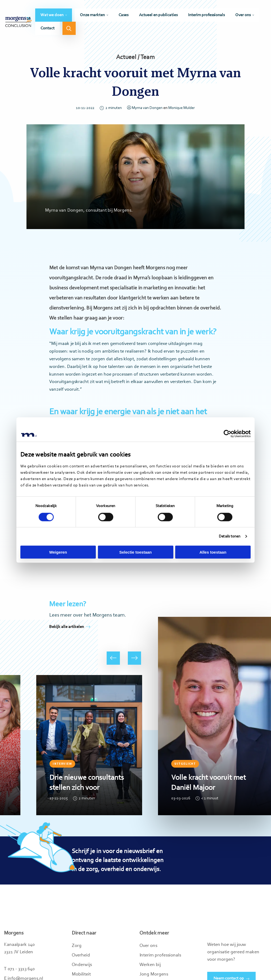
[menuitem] (54, 15)
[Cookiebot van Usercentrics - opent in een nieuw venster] (227, 434)
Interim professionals (206, 15)
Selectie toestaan (136, 552)
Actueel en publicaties (158, 15)
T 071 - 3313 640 (19, 969)
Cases (123, 15)
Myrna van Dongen (145, 108)
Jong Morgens (154, 974)
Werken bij (150, 965)
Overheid (81, 955)
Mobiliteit (81, 974)
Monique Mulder (182, 108)
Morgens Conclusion (19, 22)
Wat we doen (52, 15)
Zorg (77, 946)
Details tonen (230, 536)
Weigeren (58, 552)
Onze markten (92, 15)
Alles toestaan (213, 552)
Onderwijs (82, 965)
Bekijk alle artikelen (70, 627)
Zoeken (69, 28)
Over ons (243, 15)
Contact (48, 28)
